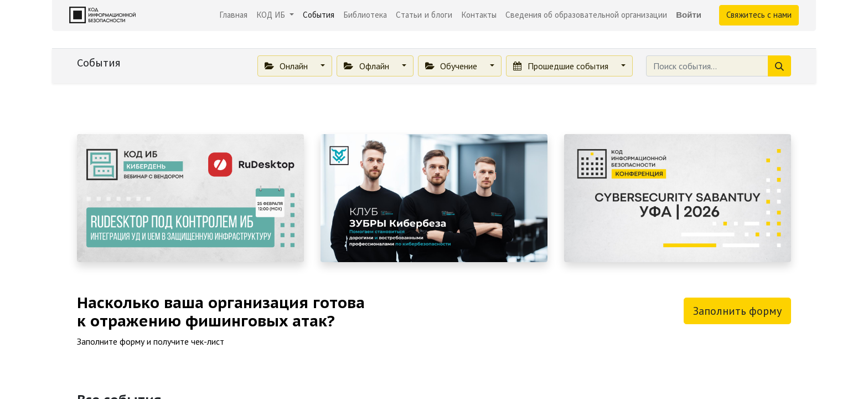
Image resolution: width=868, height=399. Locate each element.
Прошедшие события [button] (562, 66)
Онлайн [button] (287, 66)
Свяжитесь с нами (759, 15)
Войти (689, 15)
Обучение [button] (452, 66)
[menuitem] (233, 15)
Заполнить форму (737, 311)
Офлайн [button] (367, 66)
